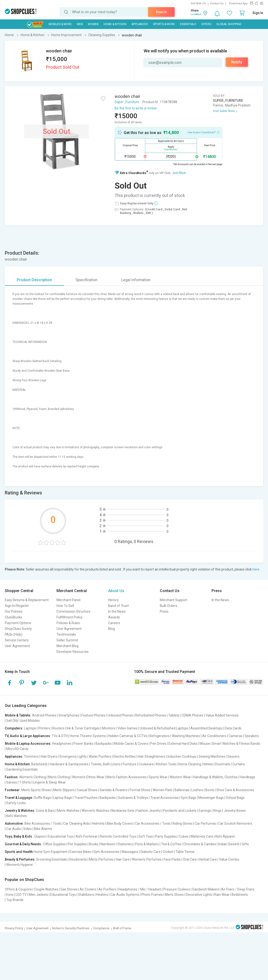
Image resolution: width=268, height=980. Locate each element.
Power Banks (83, 744)
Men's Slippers (64, 790)
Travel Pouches (86, 798)
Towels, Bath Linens (106, 764)
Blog (112, 629)
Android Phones (44, 715)
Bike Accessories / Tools (43, 823)
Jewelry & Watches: (20, 811)
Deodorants (78, 859)
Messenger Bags (211, 798)
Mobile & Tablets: (18, 715)
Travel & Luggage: (19, 798)
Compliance (101, 928)
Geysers (233, 756)
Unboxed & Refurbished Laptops (164, 728)
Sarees (12, 782)
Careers (114, 623)
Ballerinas (182, 790)
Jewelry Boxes (235, 811)
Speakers (252, 736)
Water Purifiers (100, 756)
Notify (237, 62)
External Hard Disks (183, 744)
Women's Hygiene (20, 865)
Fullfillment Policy (70, 617)
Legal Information (136, 280)
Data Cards (233, 728)
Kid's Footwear (87, 836)
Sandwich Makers (206, 889)
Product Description (34, 280)
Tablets (174, 715)
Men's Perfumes (101, 859)
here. (256, 569)
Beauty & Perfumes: (20, 859)
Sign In (258, 13)
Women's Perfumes (147, 859)
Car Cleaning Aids (76, 823)
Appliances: (14, 756)
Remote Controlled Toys (118, 836)
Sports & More (164, 24)
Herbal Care (208, 859)
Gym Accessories (106, 852)
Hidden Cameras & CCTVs (128, 736)
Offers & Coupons (18, 889)
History (113, 600)
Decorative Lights (199, 895)
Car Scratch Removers (235, 823)
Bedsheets (39, 764)
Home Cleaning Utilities (196, 764)
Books (94, 844)
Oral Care (190, 859)
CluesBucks (14, 617)
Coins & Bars (45, 811)
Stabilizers (86, 895)
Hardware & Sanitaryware (69, 764)
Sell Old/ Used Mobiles (23, 721)
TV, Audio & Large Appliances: (28, 736)
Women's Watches (95, 811)
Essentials (188, 24)
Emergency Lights (73, 756)
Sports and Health (19, 852)
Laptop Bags (63, 798)
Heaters (102, 895)
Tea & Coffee (171, 844)
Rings (217, 811)
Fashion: (12, 777)
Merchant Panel (68, 600)
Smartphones (69, 715)
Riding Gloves (183, 823)
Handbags (247, 777)
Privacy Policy (14, 928)
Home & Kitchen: (18, 764)
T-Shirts (25, 782)
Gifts (245, 844)
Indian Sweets (229, 844)
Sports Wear (158, 777)
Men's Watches (68, 811)
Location (196, 14)
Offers (206, 24)
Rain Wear (222, 895)
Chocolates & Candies (200, 844)
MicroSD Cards (17, 749)
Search (161, 12)
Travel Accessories (165, 798)
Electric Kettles (125, 756)
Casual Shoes (87, 790)
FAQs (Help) (14, 634)
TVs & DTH (60, 736)
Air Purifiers (107, 889)
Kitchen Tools (166, 764)
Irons (10, 895)
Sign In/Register (17, 606)
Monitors (109, 728)
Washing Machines (186, 736)
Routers (58, 728)
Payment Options (18, 623)
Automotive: (14, 823)
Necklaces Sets (123, 811)
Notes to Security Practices (71, 928)
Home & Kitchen (115, 24)
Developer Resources (73, 652)
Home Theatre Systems (88, 736)
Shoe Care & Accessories (235, 790)
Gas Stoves (69, 889)
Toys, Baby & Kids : (19, 836)
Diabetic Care (151, 852)
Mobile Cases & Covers (131, 744)
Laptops (30, 728)
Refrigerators (159, 736)
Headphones (62, 744)
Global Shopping (229, 24)
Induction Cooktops (182, 756)
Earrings (205, 811)
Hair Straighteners (152, 756)
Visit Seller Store (224, 111)
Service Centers (17, 640)
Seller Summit (67, 640)
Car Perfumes (205, 823)
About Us (116, 591)
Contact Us (217, 3)
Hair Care (123, 859)
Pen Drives (158, 744)
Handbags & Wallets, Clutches (215, 777)
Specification (87, 280)
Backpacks (104, 744)
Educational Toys (61, 836)
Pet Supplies (77, 844)
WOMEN (93, 24)
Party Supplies (166, 836)
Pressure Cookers (177, 889)
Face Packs (172, 859)
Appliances (140, 24)
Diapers (40, 836)
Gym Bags (189, 798)
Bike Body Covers (120, 823)
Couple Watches (46, 889)
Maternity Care (202, 836)
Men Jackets (38, 895)
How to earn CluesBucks (204, 132)
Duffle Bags (42, 798)
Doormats (223, 764)
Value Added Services (222, 715)
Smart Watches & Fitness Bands (236, 744)
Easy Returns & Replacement (27, 600)
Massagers (130, 852)
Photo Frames (152, 895)
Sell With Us (198, 3)
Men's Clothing (59, 777)
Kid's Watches (17, 816)
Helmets (98, 823)
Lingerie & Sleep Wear (49, 782)
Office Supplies (55, 844)
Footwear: (13, 790)
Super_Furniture (127, 102)
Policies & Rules (68, 623)
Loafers (197, 790)
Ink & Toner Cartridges (83, 728)
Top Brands (15, 900)
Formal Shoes (140, 790)
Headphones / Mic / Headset (140, 889)
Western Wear (180, 777)
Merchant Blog (67, 646)
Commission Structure (73, 611)
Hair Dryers (49, 756)
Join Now (179, 173)
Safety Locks (16, 803)
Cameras (235, 736)
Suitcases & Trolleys (133, 798)
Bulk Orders (169, 606)
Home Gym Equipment (50, 852)
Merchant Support (174, 600)
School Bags (235, 798)
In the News (117, 611)
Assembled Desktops (207, 728)
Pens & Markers (147, 844)
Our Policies (14, 611)
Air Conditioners (214, 736)
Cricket (168, 852)
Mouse (205, 744)
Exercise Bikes (80, 852)
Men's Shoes (174, 895)
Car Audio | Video (19, 829)
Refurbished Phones (151, 715)
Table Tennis (185, 852)
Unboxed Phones (120, 715)
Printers (44, 728)
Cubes (184, 836)
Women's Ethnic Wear (88, 777)
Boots (210, 790)
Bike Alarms (43, 829)
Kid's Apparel (225, 836)
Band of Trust (118, 606)
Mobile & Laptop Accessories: (28, 744)
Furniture (130, 764)
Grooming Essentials (52, 859)
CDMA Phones (193, 715)
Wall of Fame (122, 928)
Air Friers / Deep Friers (238, 889)
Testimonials (66, 634)
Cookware (146, 764)
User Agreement (17, 646)
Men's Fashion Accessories (127, 777)
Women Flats (162, 790)
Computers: (14, 728)
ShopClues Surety (18, 629)
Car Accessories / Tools (153, 823)
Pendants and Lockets (180, 811)
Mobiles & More (60, 24)
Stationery (125, 844)
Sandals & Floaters (114, 790)
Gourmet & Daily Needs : (24, 844)
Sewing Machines (212, 756)
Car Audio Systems (125, 895)
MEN (80, 24)
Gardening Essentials (22, 769)
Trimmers (31, 756)
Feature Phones (93, 715)
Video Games (128, 728)
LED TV (21, 895)
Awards (114, 617)
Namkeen (108, 844)
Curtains (239, 764)
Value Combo (229, 859)
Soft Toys (146, 836)
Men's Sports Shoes (36, 790)
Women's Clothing (33, 777)
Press (164, 611)
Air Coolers (88, 889)
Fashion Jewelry (149, 811)
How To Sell (65, 606)
